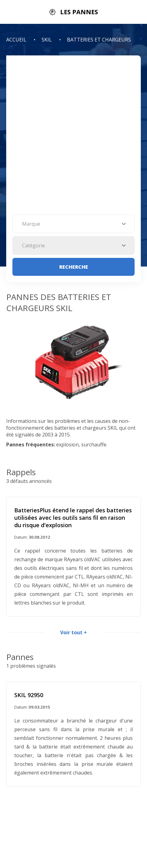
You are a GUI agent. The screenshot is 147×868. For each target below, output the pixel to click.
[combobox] (73, 224)
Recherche (74, 267)
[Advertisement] (73, 138)
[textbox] (73, 224)
